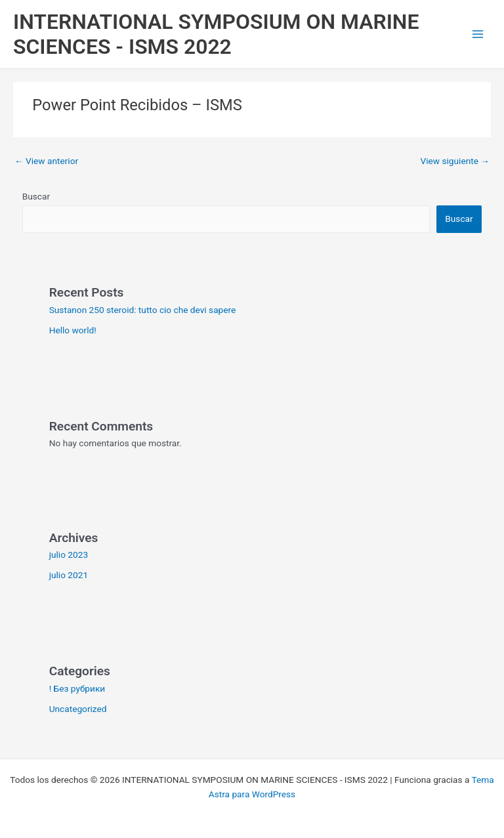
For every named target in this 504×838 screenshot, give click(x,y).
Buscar (36, 196)
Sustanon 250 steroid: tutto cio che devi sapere (143, 310)
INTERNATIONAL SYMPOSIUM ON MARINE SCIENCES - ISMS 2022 (216, 34)
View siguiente (455, 161)
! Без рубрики (77, 688)
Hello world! (73, 330)
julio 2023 (69, 555)
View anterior (46, 161)
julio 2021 (69, 575)
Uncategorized (78, 709)
